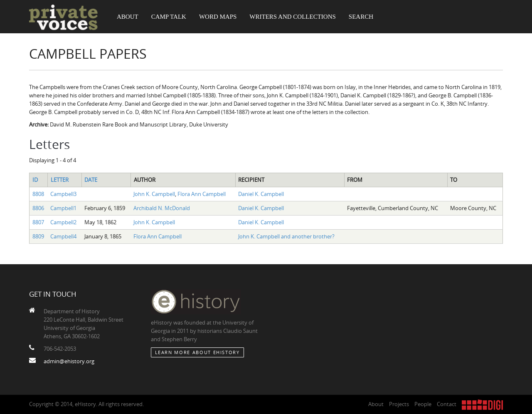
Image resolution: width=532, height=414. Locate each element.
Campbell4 (63, 236)
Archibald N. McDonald (162, 208)
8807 (38, 222)
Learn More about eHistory (197, 352)
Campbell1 (63, 208)
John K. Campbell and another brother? (286, 236)
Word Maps (218, 17)
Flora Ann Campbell (202, 194)
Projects (399, 404)
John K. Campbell (154, 194)
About (128, 17)
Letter (60, 180)
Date (91, 180)
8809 (38, 236)
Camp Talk (169, 17)
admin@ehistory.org (69, 361)
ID (35, 180)
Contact (447, 404)
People (423, 404)
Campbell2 (63, 222)
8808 (38, 194)
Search (361, 17)
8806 (38, 208)
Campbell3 (63, 194)
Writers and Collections (293, 17)
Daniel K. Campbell (261, 194)
